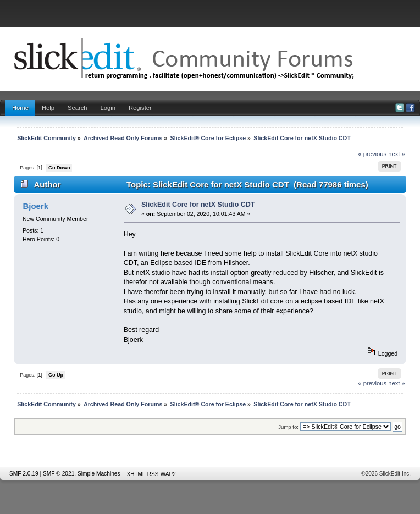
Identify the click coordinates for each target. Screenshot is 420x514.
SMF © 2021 (59, 474)
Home (20, 108)
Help (48, 108)
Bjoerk (35, 206)
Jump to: (288, 427)
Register (140, 108)
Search (78, 108)
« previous (372, 154)
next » (397, 154)
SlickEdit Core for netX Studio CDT (198, 205)
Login (108, 108)
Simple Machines (99, 474)
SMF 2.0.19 (24, 474)
